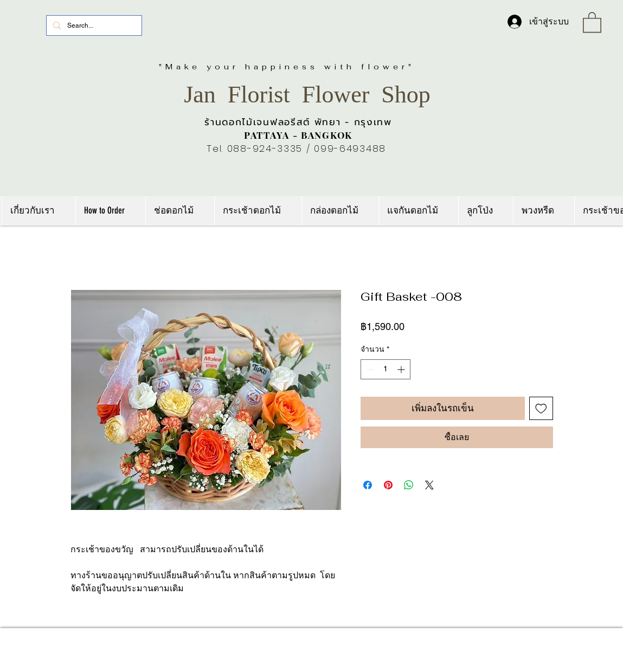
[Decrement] (369, 369)
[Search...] (93, 25)
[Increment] (402, 369)
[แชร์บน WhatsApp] (409, 485)
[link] (592, 22)
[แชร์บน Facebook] (368, 485)
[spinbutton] (386, 369)
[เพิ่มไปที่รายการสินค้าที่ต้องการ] (541, 409)
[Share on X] (429, 485)
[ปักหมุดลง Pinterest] (388, 485)
